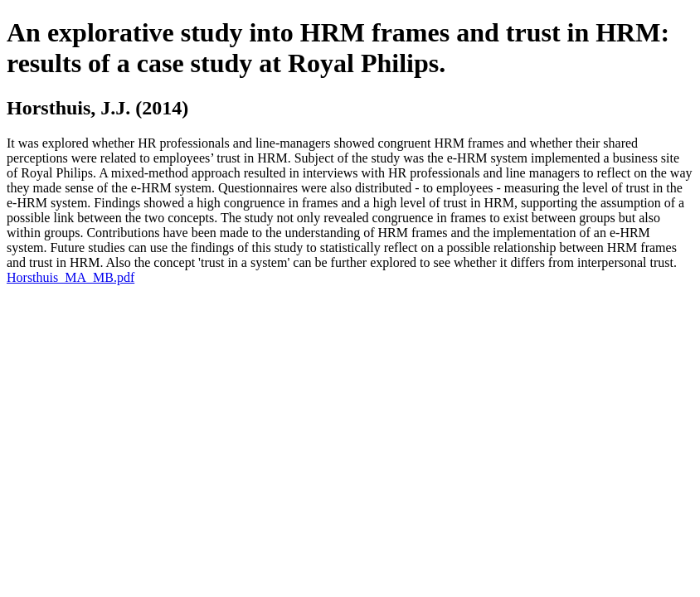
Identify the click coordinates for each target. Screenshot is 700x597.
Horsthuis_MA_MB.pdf (70, 277)
